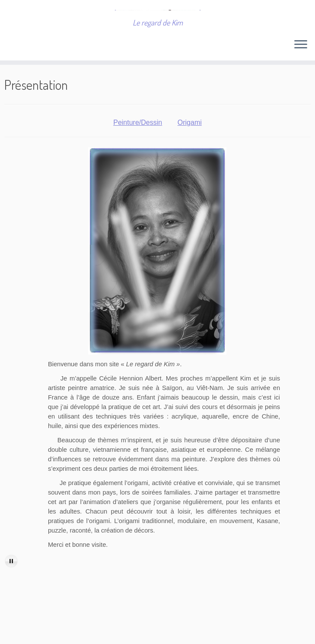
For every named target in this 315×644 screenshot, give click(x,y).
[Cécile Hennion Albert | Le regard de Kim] (157, 24)
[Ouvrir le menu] (301, 74)
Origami (190, 152)
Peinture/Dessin (138, 152)
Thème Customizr (231, 633)
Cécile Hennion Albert (105, 633)
